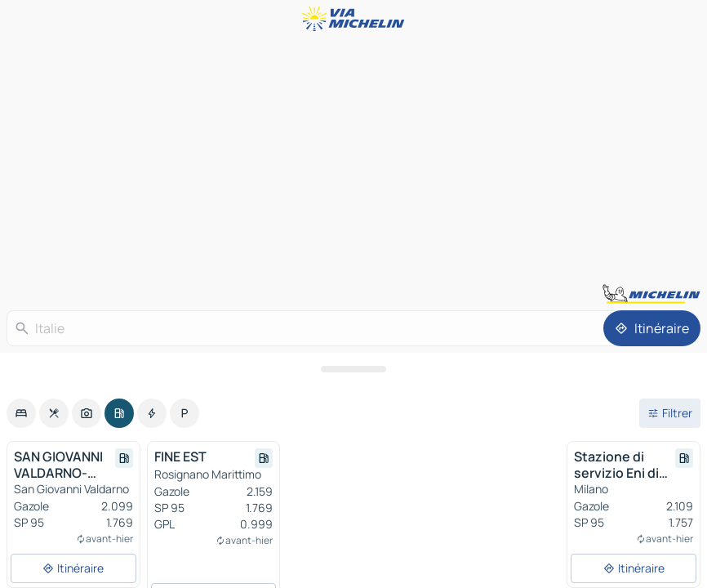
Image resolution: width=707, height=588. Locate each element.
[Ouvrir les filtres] (670, 413)
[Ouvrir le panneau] (353, 369)
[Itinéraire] (652, 328)
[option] (21, 413)
